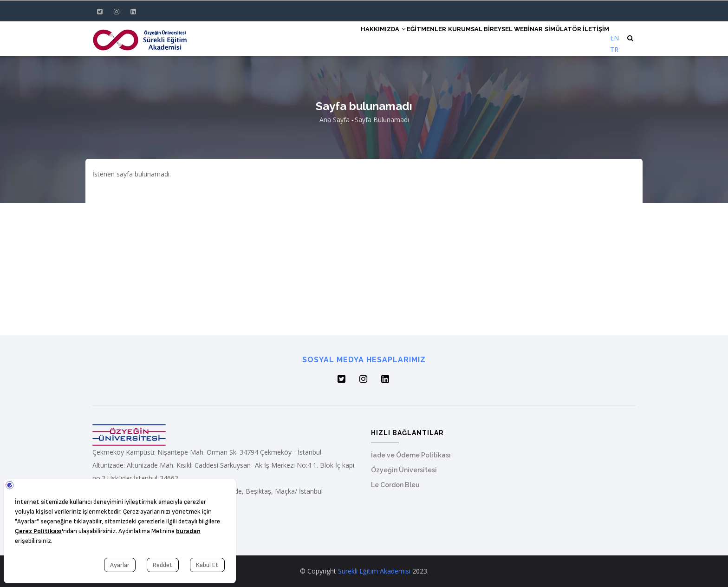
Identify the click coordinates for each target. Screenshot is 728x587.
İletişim (593, 38)
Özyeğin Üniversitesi (404, 470)
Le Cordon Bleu (395, 485)
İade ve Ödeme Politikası (411, 455)
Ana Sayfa (335, 120)
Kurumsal (439, 38)
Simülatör (555, 38)
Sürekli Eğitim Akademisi (374, 571)
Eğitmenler (395, 38)
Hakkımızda (345, 38)
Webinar (515, 38)
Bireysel (478, 38)
